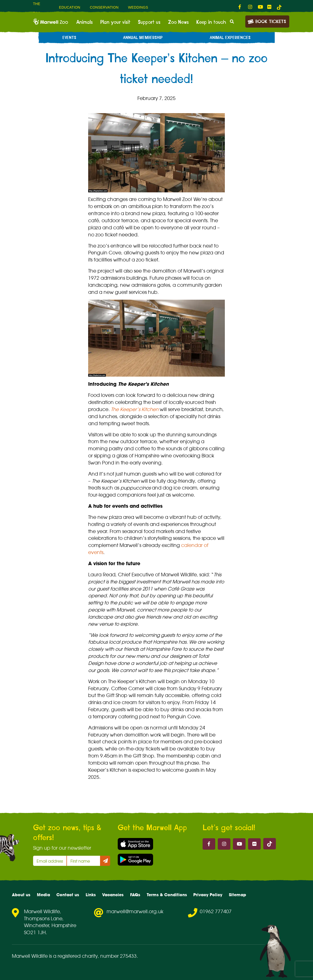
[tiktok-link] (279, 7)
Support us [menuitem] (149, 22)
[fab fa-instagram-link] (250, 7)
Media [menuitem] (43, 895)
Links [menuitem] (91, 895)
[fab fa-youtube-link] (260, 7)
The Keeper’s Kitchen (135, 409)
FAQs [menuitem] (135, 895)
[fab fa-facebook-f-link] (241, 7)
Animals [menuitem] (85, 22)
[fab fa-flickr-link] (270, 7)
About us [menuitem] (21, 895)
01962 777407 (216, 911)
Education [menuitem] (69, 7)
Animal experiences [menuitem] (230, 38)
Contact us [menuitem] (68, 895)
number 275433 (118, 956)
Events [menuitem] (69, 38)
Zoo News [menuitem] (178, 22)
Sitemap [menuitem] (237, 895)
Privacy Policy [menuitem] (208, 895)
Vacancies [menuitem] (113, 895)
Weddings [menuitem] (138, 7)
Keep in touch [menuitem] (211, 22)
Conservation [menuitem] (104, 7)
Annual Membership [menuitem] (143, 38)
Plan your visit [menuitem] (115, 22)
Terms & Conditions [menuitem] (167, 895)
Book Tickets (267, 21)
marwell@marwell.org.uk (135, 911)
